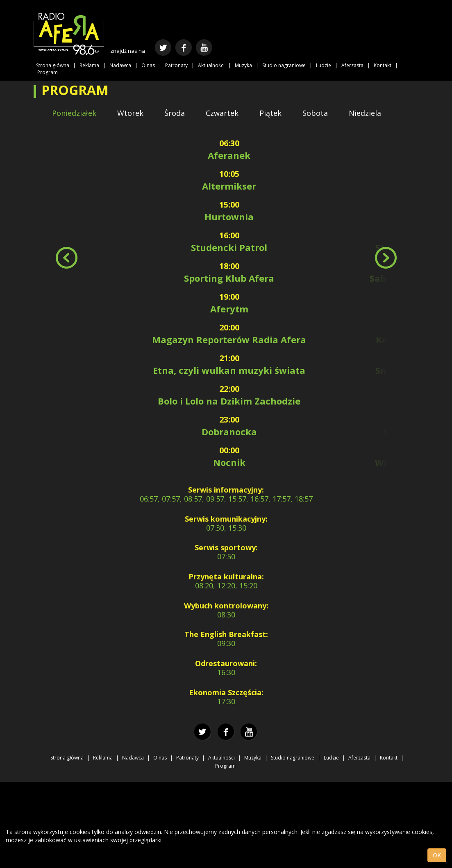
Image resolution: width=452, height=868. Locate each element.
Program (48, 72)
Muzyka (243, 65)
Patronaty (176, 65)
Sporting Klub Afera (229, 278)
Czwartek (222, 113)
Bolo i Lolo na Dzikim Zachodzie (229, 401)
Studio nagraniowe (284, 65)
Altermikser (229, 186)
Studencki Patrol (229, 247)
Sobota (315, 113)
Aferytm (229, 309)
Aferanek (229, 155)
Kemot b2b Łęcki (413, 339)
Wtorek (130, 113)
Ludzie (324, 65)
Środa (175, 113)
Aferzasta (352, 65)
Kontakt (383, 65)
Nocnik (229, 462)
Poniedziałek (74, 113)
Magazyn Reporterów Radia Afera (229, 339)
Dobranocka (229, 432)
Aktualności (211, 65)
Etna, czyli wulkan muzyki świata (229, 370)
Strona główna (53, 65)
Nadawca (120, 65)
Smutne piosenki (414, 370)
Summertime (413, 432)
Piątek (270, 113)
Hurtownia (229, 217)
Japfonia (413, 401)
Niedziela (365, 113)
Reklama (89, 65)
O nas (148, 65)
